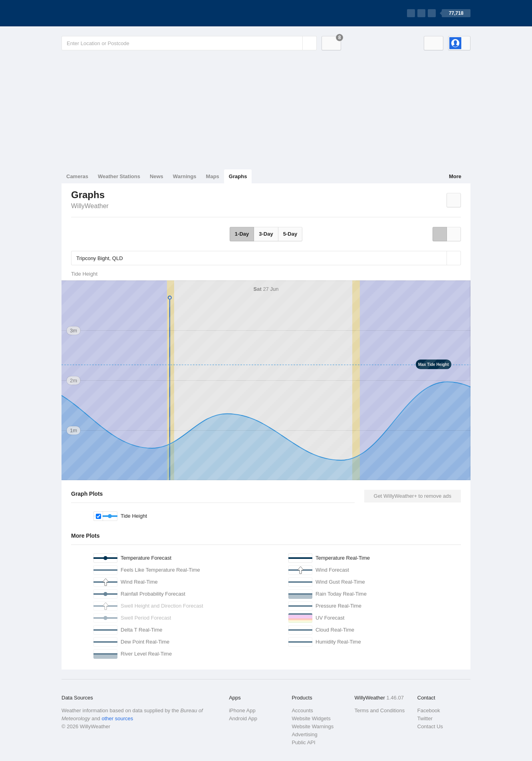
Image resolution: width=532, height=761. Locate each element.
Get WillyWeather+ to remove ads (413, 496)
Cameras (77, 176)
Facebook (429, 710)
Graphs (238, 176)
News (157, 176)
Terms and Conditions (380, 710)
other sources (117, 718)
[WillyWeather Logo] (99, 13)
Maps (213, 176)
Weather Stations (119, 176)
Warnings (185, 176)
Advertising (304, 734)
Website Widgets (311, 718)
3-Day (266, 234)
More (455, 176)
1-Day (242, 234)
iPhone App (242, 710)
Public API (303, 742)
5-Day (290, 234)
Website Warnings (313, 726)
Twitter (425, 718)
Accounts (302, 710)
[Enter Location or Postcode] (189, 43)
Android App (243, 718)
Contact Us (430, 726)
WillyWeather (90, 206)
